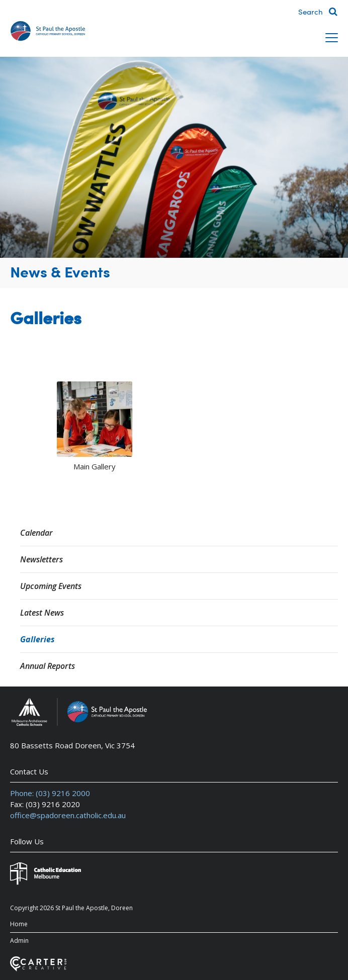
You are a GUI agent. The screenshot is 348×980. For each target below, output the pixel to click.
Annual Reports (48, 666)
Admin (19, 941)
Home (19, 924)
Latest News (42, 613)
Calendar (36, 533)
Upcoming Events (51, 586)
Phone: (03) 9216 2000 (50, 793)
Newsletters (41, 559)
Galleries (37, 639)
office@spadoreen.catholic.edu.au (68, 815)
